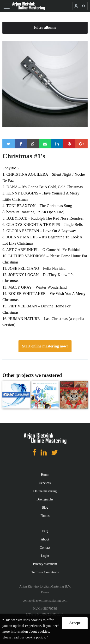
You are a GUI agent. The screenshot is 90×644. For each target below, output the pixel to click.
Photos (45, 516)
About (45, 539)
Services (45, 483)
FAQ (45, 531)
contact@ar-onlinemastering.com (45, 600)
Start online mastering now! (45, 346)
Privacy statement (45, 564)
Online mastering (45, 491)
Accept (75, 623)
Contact (45, 548)
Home (45, 475)
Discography (45, 499)
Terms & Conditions (45, 572)
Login (45, 556)
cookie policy (35, 637)
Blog (45, 508)
